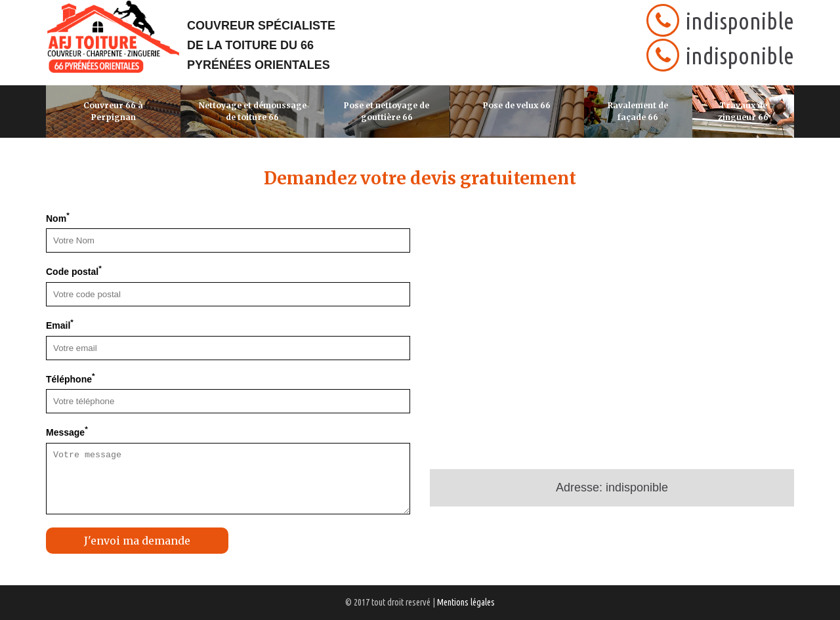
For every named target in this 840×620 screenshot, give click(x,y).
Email (60, 324)
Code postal (74, 270)
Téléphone (71, 378)
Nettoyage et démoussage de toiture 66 (253, 111)
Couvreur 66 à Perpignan (113, 111)
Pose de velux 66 (517, 105)
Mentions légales (466, 602)
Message (67, 431)
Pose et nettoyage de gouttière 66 (387, 111)
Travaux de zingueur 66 (743, 111)
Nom (58, 217)
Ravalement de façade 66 (638, 111)
